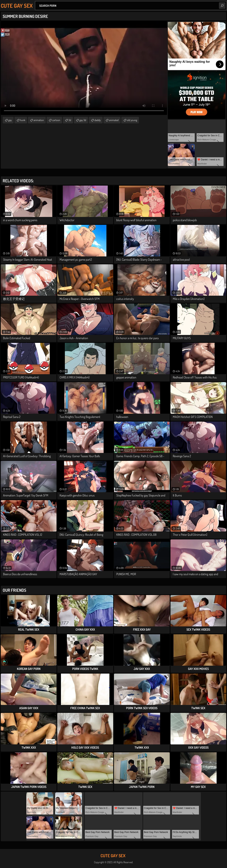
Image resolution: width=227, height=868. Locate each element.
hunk (23, 120)
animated (114, 120)
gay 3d (83, 120)
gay (10, 120)
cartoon (56, 120)
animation (39, 120)
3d (70, 120)
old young (132, 120)
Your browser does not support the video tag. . (84, 68)
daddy (98, 120)
